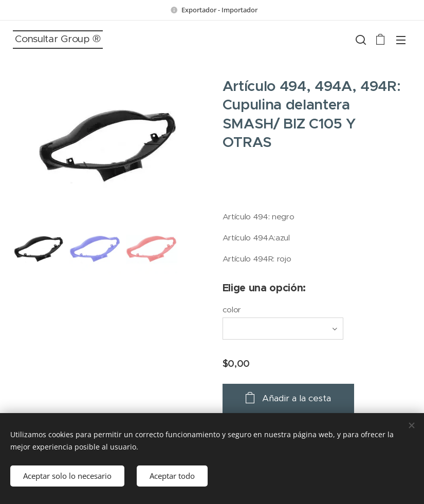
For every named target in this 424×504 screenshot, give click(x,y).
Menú (401, 40)
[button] (360, 40)
